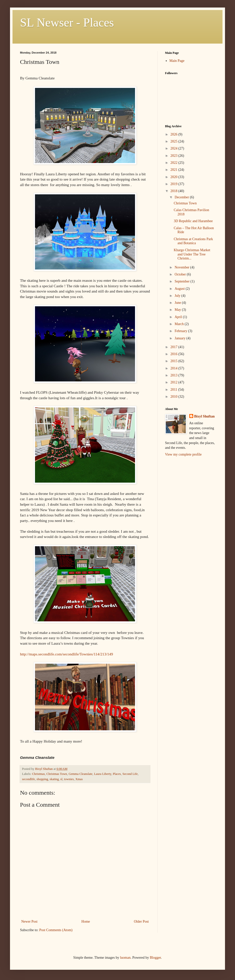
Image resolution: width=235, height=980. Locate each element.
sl (61, 779)
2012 (174, 382)
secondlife (28, 779)
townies (69, 779)
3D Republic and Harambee (193, 221)
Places (117, 774)
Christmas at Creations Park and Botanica (193, 241)
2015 (174, 361)
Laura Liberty (103, 774)
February (181, 331)
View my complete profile (183, 454)
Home (86, 922)
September (182, 281)
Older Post (141, 922)
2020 (174, 177)
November (182, 267)
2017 (174, 347)
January (180, 338)
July (178, 296)
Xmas (79, 779)
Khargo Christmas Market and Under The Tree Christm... (192, 254)
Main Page (177, 61)
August (180, 289)
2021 (174, 170)
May (178, 310)
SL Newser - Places (67, 22)
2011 (174, 390)
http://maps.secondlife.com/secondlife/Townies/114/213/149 (66, 654)
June (178, 303)
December (182, 197)
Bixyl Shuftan (204, 416)
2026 (174, 134)
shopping (42, 779)
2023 (174, 156)
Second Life (130, 774)
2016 (174, 354)
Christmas (38, 774)
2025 (174, 141)
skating (54, 779)
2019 (174, 184)
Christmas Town (57, 774)
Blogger (155, 958)
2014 (174, 368)
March (179, 324)
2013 (174, 375)
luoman (125, 958)
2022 (174, 163)
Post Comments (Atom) (56, 930)
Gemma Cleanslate (80, 774)
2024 (174, 148)
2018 (174, 191)
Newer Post (29, 922)
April (179, 317)
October (181, 274)
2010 (174, 397)
